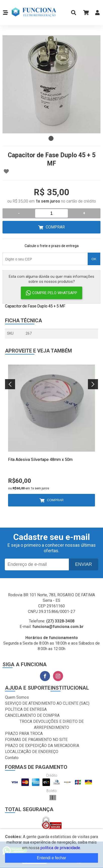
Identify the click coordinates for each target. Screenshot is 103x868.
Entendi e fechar (52, 858)
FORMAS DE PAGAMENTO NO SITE (36, 740)
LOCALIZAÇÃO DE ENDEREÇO (32, 752)
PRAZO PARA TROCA (24, 734)
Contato (12, 758)
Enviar (84, 564)
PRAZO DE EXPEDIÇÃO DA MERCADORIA (42, 746)
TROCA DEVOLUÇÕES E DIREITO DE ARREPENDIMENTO (52, 724)
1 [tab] (51, 138)
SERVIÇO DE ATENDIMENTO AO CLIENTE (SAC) (47, 703)
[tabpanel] (51, 84)
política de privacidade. (61, 848)
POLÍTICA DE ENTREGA (26, 709)
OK (94, 259)
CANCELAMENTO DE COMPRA (32, 715)
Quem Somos (17, 697)
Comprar (55, 227)
